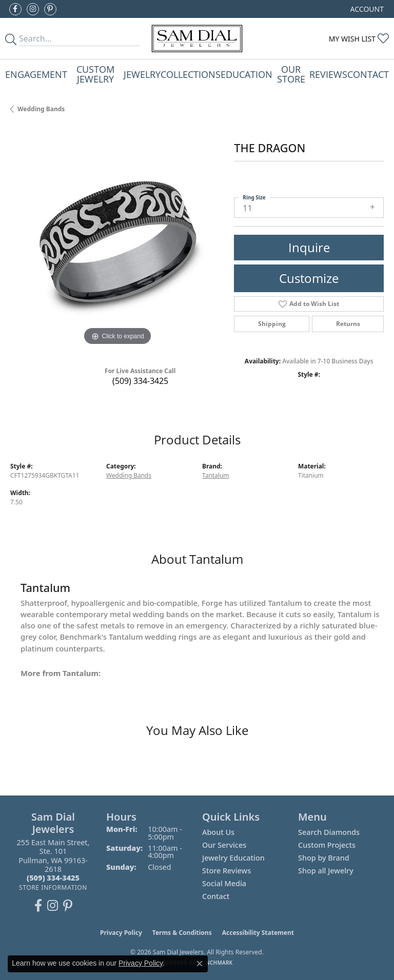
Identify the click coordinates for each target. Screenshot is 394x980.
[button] (366, 9)
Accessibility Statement (258, 933)
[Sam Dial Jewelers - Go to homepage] (197, 38)
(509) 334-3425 (140, 381)
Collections (191, 74)
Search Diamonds (329, 832)
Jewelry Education (233, 858)
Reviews (328, 74)
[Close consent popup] (200, 964)
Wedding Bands (41, 109)
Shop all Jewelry (326, 871)
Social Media (224, 883)
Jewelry (142, 74)
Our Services (224, 845)
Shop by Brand (324, 858)
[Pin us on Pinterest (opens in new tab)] (50, 9)
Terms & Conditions (182, 933)
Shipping (272, 324)
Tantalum (215, 475)
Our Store (291, 74)
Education (247, 74)
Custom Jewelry (95, 74)
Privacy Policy (121, 933)
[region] (117, 241)
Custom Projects (327, 845)
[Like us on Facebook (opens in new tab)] (15, 9)
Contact (368, 74)
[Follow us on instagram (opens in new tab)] (33, 9)
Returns (348, 324)
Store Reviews (226, 871)
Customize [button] (309, 278)
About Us (218, 832)
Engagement (36, 74)
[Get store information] (53, 887)
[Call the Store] (53, 878)
